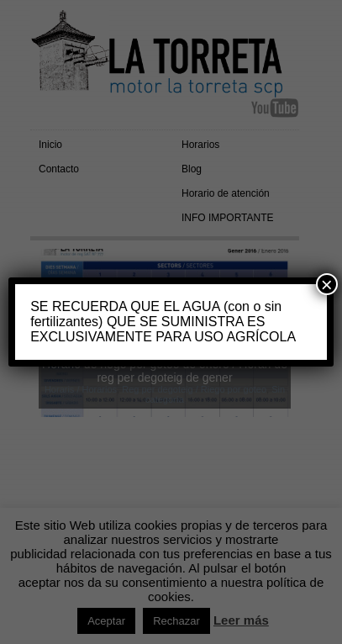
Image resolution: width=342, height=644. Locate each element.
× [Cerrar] (327, 284)
